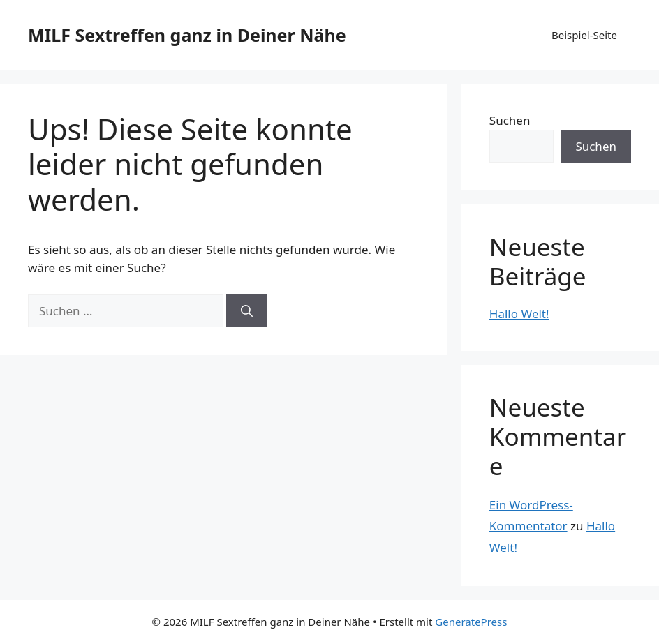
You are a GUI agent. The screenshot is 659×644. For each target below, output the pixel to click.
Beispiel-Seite (584, 35)
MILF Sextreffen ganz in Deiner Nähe (187, 35)
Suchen (510, 120)
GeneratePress (471, 622)
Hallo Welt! (519, 314)
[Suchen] (247, 311)
